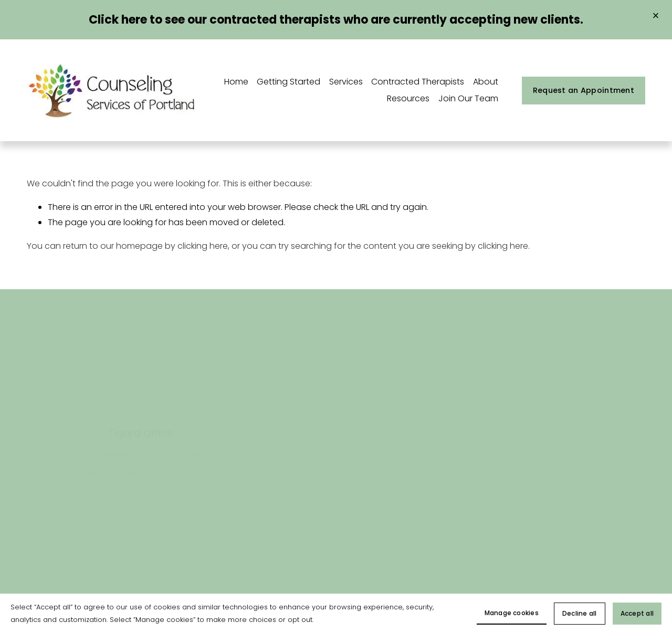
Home (236, 82)
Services (346, 82)
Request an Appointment (584, 90)
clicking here (203, 246)
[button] (656, 16)
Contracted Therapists (418, 82)
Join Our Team (468, 98)
